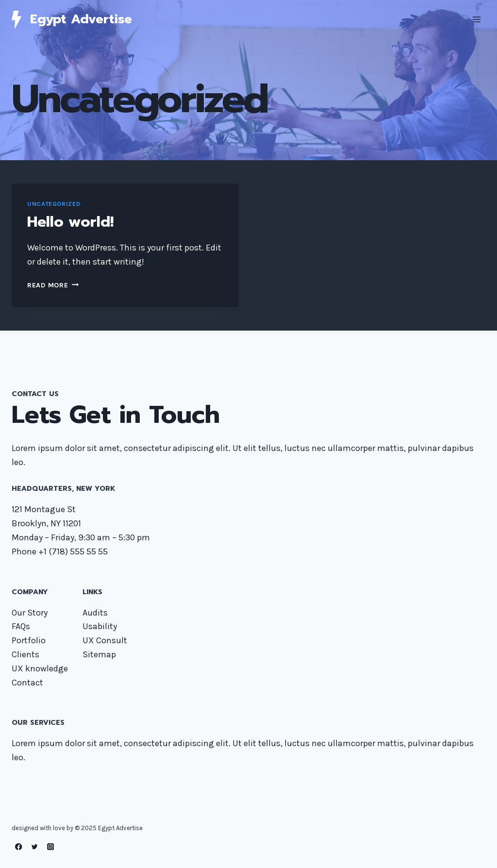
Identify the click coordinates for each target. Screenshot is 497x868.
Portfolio (29, 640)
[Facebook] (19, 847)
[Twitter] (35, 847)
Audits (95, 613)
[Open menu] (476, 19)
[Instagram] (51, 847)
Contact (27, 683)
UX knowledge (40, 668)
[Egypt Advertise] (72, 19)
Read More (53, 285)
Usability (100, 626)
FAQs (21, 626)
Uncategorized (54, 204)
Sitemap (99, 654)
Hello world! (70, 222)
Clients (25, 654)
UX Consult (105, 640)
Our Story (30, 613)
